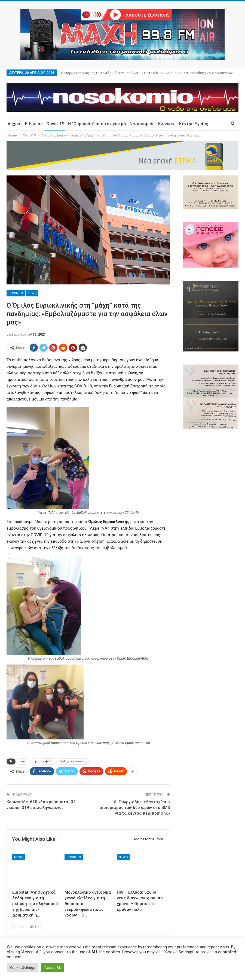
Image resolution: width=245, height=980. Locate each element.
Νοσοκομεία (142, 124)
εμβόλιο (48, 761)
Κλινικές (167, 124)
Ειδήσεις (34, 124)
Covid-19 (55, 124)
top (35, 761)
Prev (19, 927)
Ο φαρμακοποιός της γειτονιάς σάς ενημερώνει (100, 73)
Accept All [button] (53, 968)
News (32, 293)
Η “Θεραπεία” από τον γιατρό (97, 124)
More (148, 73)
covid (23, 761)
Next (34, 927)
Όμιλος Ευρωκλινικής (73, 761)
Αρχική (15, 124)
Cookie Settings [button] (23, 968)
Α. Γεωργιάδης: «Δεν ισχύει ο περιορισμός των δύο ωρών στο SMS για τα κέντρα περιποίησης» (134, 808)
